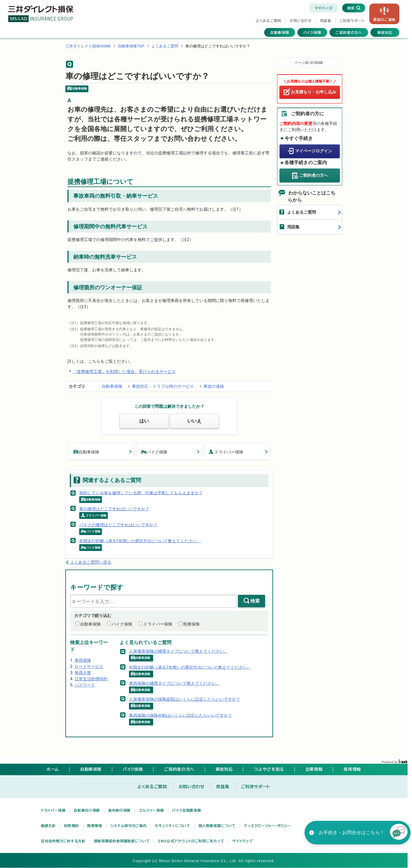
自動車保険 (280, 32)
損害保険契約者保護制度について (122, 841)
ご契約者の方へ (349, 32)
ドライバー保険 (226, 452)
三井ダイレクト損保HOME (88, 46)
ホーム (53, 769)
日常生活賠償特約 (91, 679)
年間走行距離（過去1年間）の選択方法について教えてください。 (140, 541)
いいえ (194, 421)
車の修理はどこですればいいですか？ (114, 509)
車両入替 (83, 673)
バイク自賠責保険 (186, 810)
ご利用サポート (352, 21)
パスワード (85, 685)
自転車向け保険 (87, 810)
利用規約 (72, 826)
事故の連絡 (214, 386)
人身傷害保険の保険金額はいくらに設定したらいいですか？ (185, 699)
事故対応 (385, 32)
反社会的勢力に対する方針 (63, 841)
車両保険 (83, 660)
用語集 (326, 21)
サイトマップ (242, 841)
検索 (255, 601)
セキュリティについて (172, 826)
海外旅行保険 (119, 810)
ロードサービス (89, 666)
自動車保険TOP (131, 46)
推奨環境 (95, 826)
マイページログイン (314, 151)
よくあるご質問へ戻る (91, 562)
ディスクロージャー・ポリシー (268, 826)
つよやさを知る (269, 769)
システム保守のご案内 (129, 826)
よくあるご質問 (268, 21)
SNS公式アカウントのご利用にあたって (191, 841)
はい (144, 421)
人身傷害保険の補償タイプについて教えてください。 (178, 651)
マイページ (324, 8)
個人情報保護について (217, 826)
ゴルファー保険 (151, 810)
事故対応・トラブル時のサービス (163, 386)
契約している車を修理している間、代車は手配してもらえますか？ (141, 493)
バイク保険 (312, 32)
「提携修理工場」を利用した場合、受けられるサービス (124, 372)
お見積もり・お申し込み (314, 92)
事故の (384, 19)
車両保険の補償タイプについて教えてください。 (174, 683)
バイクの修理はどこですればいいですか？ (118, 525)
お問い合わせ (301, 21)
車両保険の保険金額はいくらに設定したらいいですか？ (181, 715)
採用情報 (352, 769)
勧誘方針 (48, 826)
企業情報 (314, 769)
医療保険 (191, 624)
